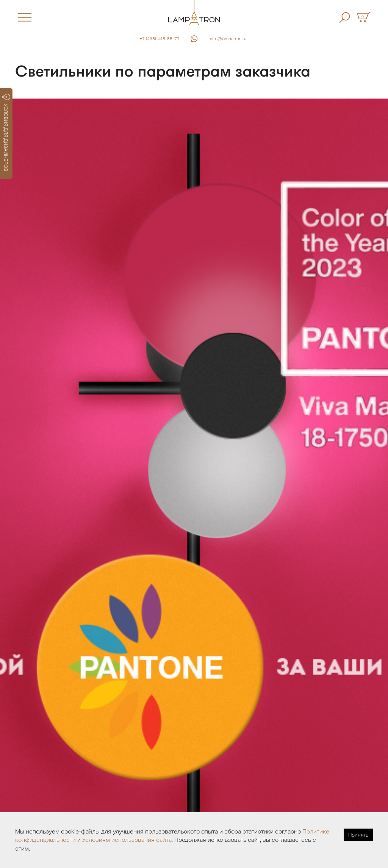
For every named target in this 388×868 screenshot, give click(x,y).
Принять (358, 835)
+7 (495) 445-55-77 (160, 39)
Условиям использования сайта (127, 840)
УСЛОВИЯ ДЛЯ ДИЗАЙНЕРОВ (6, 133)
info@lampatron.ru (228, 39)
